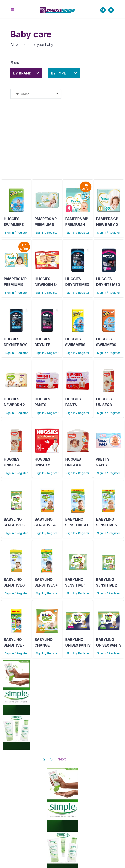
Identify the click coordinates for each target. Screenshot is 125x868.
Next (61, 759)
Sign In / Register (16, 233)
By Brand (22, 73)
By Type (58, 73)
